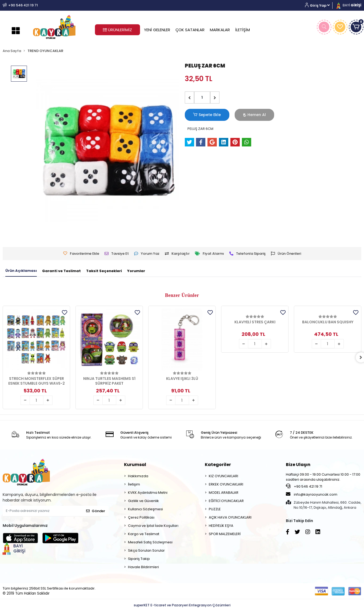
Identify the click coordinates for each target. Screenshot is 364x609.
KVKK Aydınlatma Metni (148, 493)
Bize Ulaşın (298, 465)
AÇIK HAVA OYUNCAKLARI (230, 517)
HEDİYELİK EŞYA (221, 526)
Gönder (96, 511)
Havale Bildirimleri (143, 567)
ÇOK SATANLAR (190, 30)
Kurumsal (135, 465)
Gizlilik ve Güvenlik (143, 501)
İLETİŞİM (243, 30)
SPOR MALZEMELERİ (225, 534)
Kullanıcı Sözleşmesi (145, 509)
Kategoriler (218, 465)
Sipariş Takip (139, 559)
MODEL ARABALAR (224, 493)
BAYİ (348, 5)
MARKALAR (220, 30)
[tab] (21, 271)
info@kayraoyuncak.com (312, 494)
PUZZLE (215, 509)
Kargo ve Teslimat (144, 534)
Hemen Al (240, 115)
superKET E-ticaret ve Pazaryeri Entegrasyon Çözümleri (182, 605)
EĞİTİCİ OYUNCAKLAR (226, 501)
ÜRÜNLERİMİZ (117, 30)
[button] (319, 5)
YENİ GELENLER (157, 30)
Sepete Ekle (202, 115)
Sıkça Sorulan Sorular (146, 550)
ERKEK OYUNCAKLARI (226, 484)
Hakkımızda (138, 476)
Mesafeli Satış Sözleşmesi (150, 542)
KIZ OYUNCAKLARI (223, 476)
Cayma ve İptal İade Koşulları (153, 526)
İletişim (134, 484)
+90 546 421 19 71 (304, 486)
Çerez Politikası (141, 517)
